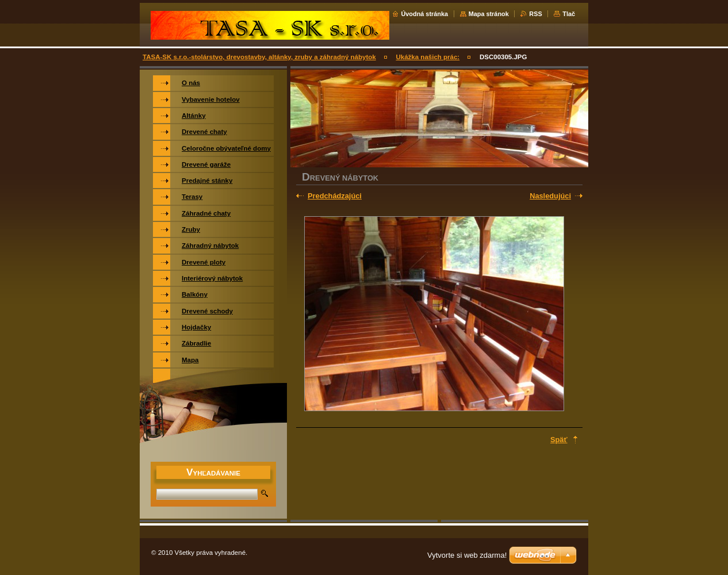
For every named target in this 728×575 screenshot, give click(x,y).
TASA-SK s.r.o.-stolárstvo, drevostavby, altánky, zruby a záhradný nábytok (259, 57)
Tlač (569, 14)
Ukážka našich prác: (428, 57)
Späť (559, 440)
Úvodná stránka (424, 14)
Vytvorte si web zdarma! (467, 555)
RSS (535, 14)
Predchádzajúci (335, 196)
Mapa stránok (489, 14)
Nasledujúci (550, 196)
